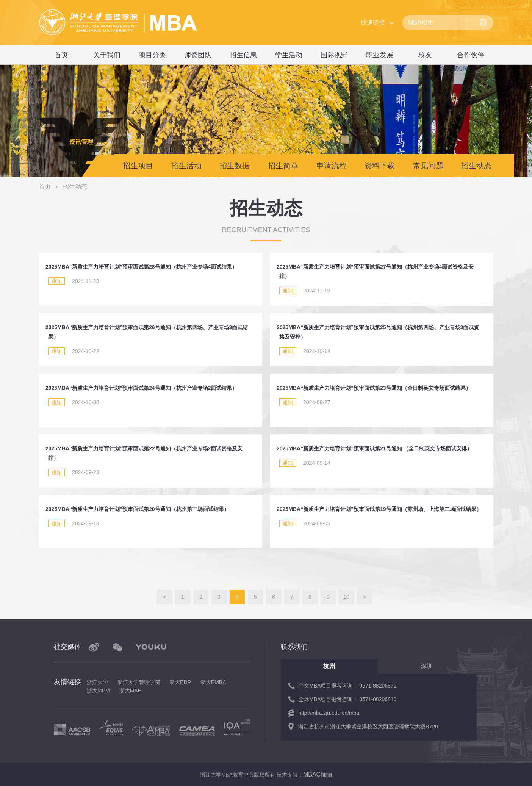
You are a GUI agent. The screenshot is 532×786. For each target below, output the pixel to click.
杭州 (329, 666)
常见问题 (428, 166)
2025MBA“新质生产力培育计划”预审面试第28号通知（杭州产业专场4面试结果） (141, 267)
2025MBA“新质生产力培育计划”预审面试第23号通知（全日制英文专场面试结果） (374, 388)
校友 (425, 55)
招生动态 (476, 166)
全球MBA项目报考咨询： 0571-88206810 (347, 699)
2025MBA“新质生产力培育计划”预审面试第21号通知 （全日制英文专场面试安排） (375, 448)
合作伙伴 (471, 55)
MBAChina (318, 774)
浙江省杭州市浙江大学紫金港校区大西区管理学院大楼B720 (368, 727)
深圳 (427, 666)
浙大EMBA (213, 682)
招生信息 (243, 55)
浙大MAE (130, 691)
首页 (61, 55)
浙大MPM (98, 691)
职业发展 (380, 55)
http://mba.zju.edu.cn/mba (329, 713)
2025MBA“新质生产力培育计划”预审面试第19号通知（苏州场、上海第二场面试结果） (379, 509)
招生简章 (283, 166)
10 (346, 597)
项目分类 (152, 55)
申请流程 (332, 166)
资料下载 (380, 166)
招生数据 (235, 166)
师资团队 (198, 55)
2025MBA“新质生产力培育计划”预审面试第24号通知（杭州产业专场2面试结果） (141, 388)
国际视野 (334, 55)
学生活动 (289, 55)
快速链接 (373, 23)
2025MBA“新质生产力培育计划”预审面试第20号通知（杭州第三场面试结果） (137, 509)
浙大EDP (180, 682)
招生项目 (138, 166)
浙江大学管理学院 (139, 682)
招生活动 (186, 166)
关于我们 (107, 55)
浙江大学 (97, 682)
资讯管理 (81, 142)
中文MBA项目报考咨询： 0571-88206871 (347, 686)
